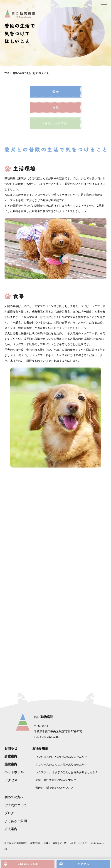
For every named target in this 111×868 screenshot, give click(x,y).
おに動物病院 (44, 717)
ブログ (9, 813)
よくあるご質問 (16, 821)
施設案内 (11, 764)
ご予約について (16, 805)
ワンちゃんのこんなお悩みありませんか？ (61, 757)
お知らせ (11, 748)
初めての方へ (14, 797)
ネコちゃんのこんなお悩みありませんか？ (61, 765)
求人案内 (11, 829)
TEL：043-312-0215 (46, 737)
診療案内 (11, 756)
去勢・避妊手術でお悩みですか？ (56, 780)
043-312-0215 (28, 864)
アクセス (11, 780)
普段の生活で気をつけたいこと (54, 788)
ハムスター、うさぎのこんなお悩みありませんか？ (67, 772)
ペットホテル (14, 772)
